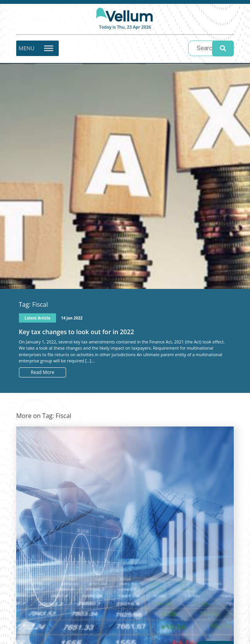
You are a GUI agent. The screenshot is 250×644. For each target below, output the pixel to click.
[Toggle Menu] (49, 48)
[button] (26, 48)
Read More (43, 372)
